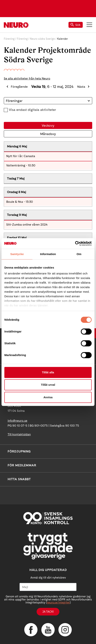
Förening (9, 39)
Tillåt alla (48, 372)
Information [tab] (48, 254)
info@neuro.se (17, 421)
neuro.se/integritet (58, 603)
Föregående (19, 87)
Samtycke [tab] (17, 254)
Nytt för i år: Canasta (21, 156)
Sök (76, 25)
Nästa (81, 87)
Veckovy (48, 125)
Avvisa (48, 397)
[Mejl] (48, 587)
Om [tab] (79, 254)
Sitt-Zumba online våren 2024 (27, 225)
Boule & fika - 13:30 (20, 202)
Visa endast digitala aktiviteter (32, 110)
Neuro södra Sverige (42, 39)
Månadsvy (48, 134)
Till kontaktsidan (19, 434)
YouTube (48, 630)
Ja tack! (48, 612)
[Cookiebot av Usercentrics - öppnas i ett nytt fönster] (75, 243)
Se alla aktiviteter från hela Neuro (27, 78)
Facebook (31, 630)
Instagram (65, 630)
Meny (89, 25)
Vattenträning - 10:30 (21, 165)
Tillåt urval (48, 385)
